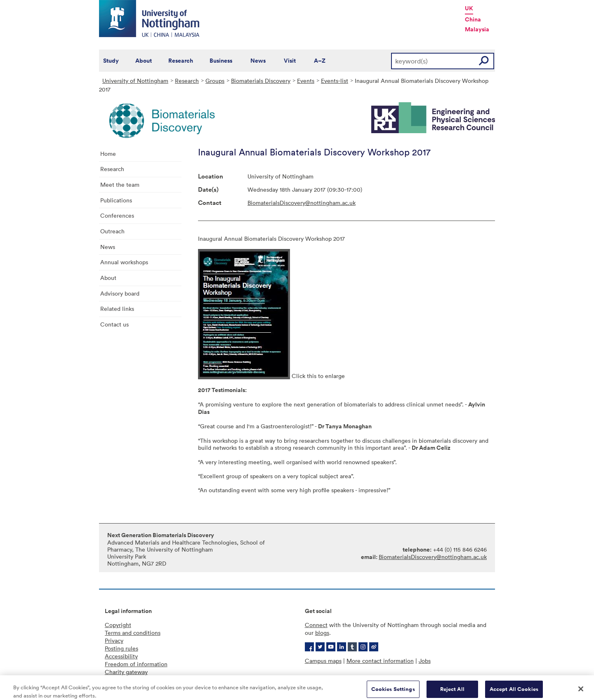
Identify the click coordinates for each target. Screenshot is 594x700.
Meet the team (120, 184)
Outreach (112, 231)
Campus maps (323, 661)
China (473, 19)
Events (306, 81)
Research (181, 61)
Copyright (118, 625)
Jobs (425, 661)
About (144, 61)
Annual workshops (124, 262)
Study (111, 61)
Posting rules (121, 648)
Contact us (114, 324)
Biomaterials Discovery (261, 81)
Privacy (114, 640)
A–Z (320, 61)
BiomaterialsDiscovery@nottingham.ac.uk (302, 203)
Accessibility (121, 656)
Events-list (335, 81)
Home (108, 154)
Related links (117, 309)
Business (221, 61)
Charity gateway (126, 672)
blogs (322, 633)
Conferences (117, 215)
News (258, 61)
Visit (290, 61)
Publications (116, 200)
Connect (316, 625)
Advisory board (120, 293)
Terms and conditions (133, 633)
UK (469, 8)
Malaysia (477, 29)
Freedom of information (136, 664)
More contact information (380, 661)
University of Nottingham (135, 81)
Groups (215, 81)
